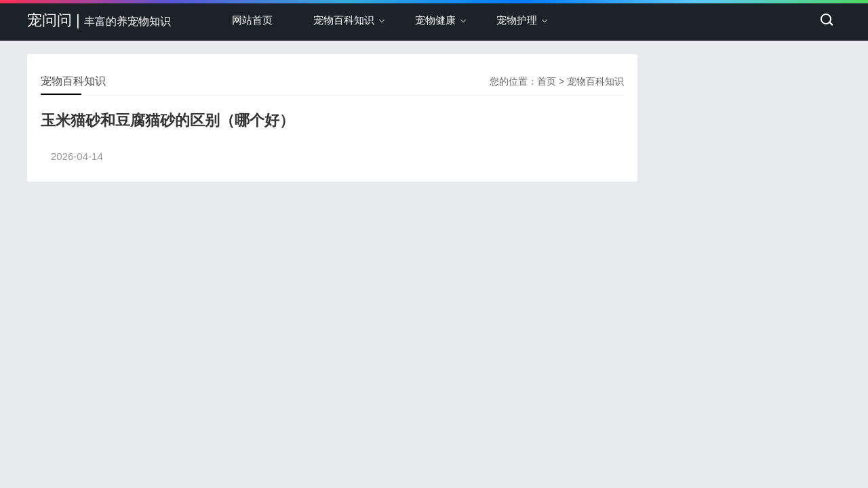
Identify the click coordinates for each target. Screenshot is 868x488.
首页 (547, 81)
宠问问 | (99, 20)
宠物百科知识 (344, 20)
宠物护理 (517, 20)
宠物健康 (435, 20)
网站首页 (252, 20)
